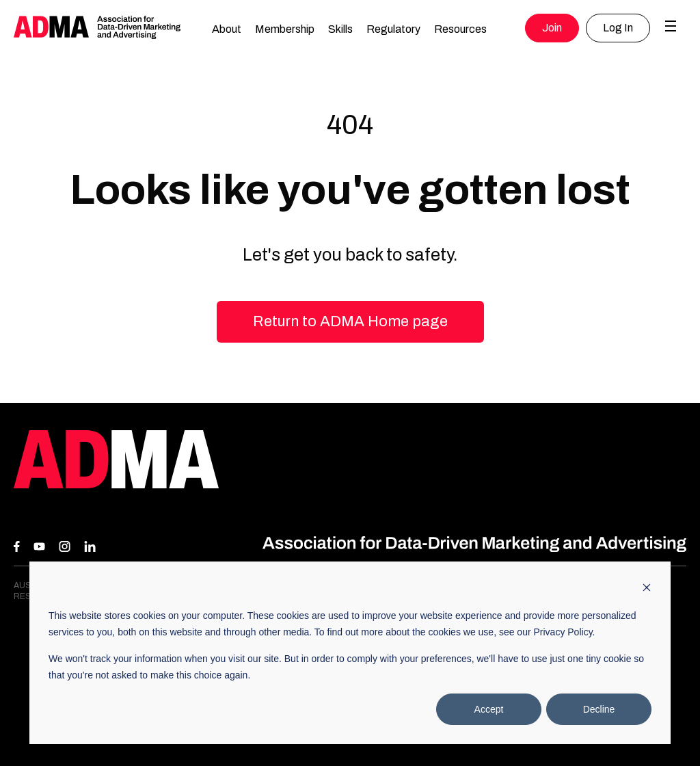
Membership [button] (285, 29)
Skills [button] (340, 29)
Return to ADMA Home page (350, 321)
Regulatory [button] (393, 29)
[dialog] (350, 653)
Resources (460, 29)
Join (552, 28)
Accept (489, 709)
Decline (599, 709)
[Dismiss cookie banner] (647, 589)
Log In (618, 28)
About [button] (227, 29)
